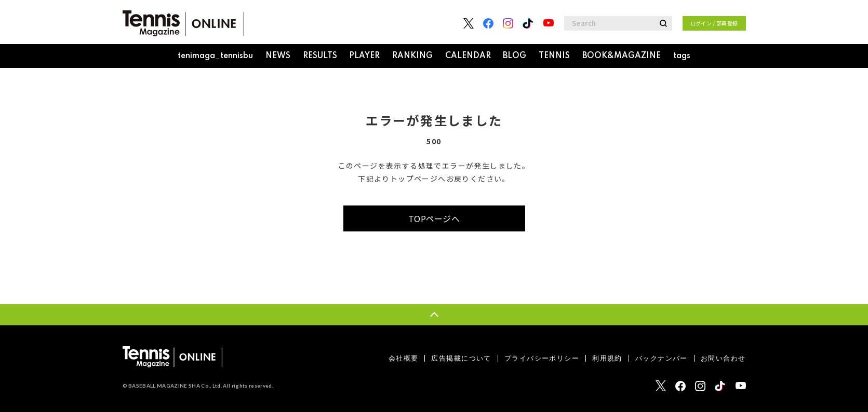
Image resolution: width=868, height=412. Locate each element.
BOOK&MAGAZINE (622, 56)
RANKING (412, 56)
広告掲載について (461, 358)
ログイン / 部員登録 (714, 23)
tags (682, 56)
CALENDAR (468, 56)
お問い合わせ (723, 358)
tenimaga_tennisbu (215, 56)
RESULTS (320, 56)
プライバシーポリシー (542, 358)
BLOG (515, 56)
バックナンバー (662, 358)
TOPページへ (434, 218)
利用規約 (607, 358)
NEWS (278, 56)
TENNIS (554, 56)
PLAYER (364, 56)
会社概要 (404, 358)
